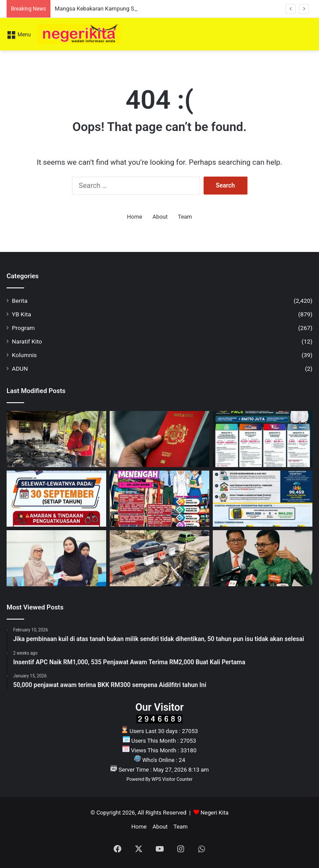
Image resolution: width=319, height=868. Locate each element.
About (160, 217)
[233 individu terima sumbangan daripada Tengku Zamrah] (56, 558)
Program (23, 328)
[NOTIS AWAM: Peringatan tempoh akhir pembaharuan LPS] (56, 499)
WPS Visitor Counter (172, 779)
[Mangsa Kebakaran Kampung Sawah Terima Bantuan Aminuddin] (56, 439)
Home (134, 217)
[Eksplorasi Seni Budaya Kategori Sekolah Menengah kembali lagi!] (159, 499)
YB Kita (22, 314)
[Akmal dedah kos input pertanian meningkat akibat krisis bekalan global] (263, 558)
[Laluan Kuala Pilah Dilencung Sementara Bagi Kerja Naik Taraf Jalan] (159, 558)
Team (185, 217)
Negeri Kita (215, 813)
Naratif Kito (27, 341)
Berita (20, 301)
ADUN (20, 368)
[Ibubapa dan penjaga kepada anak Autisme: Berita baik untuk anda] (263, 499)
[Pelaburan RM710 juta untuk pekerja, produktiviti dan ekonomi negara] (263, 439)
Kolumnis (24, 355)
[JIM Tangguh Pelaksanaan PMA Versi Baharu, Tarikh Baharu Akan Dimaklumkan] (159, 439)
